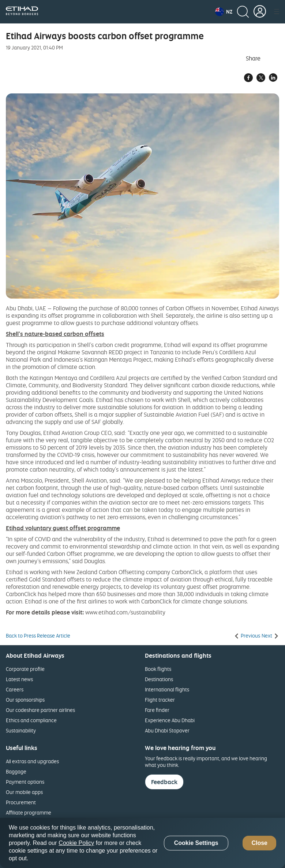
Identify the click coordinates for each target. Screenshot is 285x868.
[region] (142, 843)
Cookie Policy (76, 843)
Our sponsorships (25, 700)
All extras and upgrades (32, 761)
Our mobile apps (24, 792)
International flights (167, 689)
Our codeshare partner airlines (40, 710)
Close (259, 843)
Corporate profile (25, 669)
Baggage (16, 771)
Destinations (159, 679)
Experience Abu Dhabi (170, 720)
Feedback (164, 782)
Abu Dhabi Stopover (167, 730)
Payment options (25, 782)
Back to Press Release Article (38, 636)
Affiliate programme (29, 812)
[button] (224, 12)
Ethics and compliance (31, 720)
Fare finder (157, 710)
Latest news (19, 679)
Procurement (21, 802)
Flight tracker (160, 700)
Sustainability (21, 730)
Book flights (158, 669)
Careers (15, 689)
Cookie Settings (196, 843)
